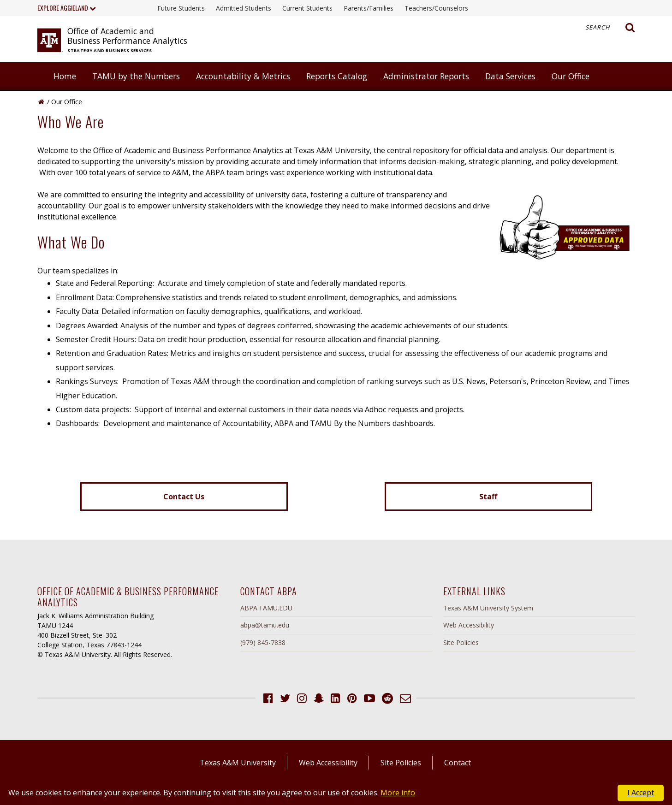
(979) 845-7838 (263, 642)
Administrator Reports (426, 76)
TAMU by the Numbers (136, 76)
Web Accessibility (469, 625)
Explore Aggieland (67, 8)
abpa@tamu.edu (265, 625)
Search (610, 28)
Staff (488, 497)
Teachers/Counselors (436, 8)
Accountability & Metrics (243, 76)
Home (65, 76)
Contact (458, 763)
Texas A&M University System (488, 608)
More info (398, 793)
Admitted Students (244, 8)
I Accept (641, 793)
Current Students (307, 8)
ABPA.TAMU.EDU (266, 608)
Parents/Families (369, 8)
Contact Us (184, 497)
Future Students (181, 8)
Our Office (571, 76)
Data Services (510, 76)
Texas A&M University (238, 763)
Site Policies (461, 642)
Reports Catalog (337, 76)
